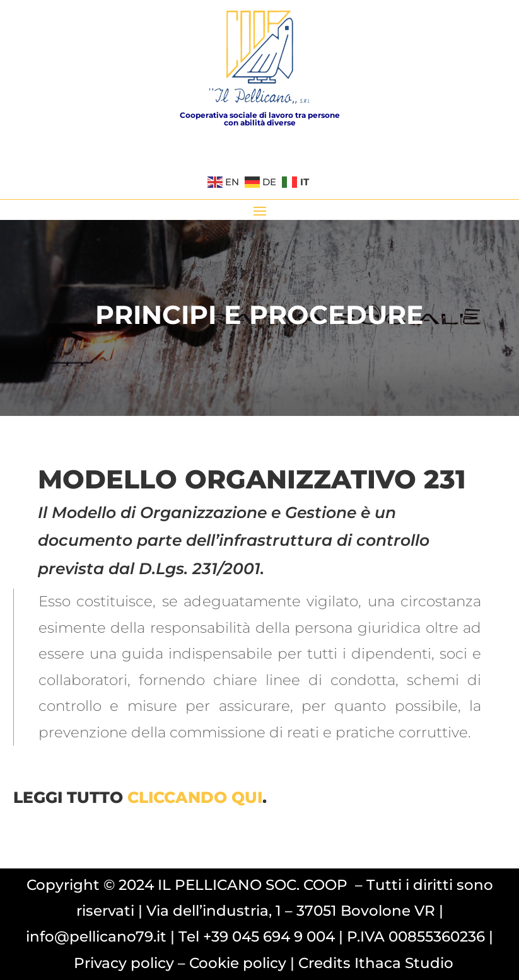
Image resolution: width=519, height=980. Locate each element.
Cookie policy (238, 963)
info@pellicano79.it (96, 937)
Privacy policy (124, 963)
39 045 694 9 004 (273, 937)
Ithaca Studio (404, 963)
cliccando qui (195, 797)
